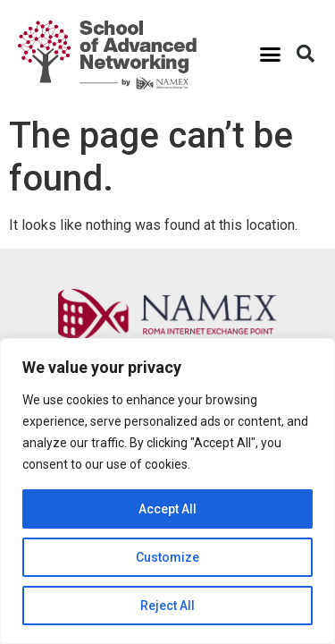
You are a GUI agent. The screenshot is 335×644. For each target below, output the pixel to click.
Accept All (167, 509)
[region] (167, 491)
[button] (271, 54)
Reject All (167, 606)
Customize (167, 557)
